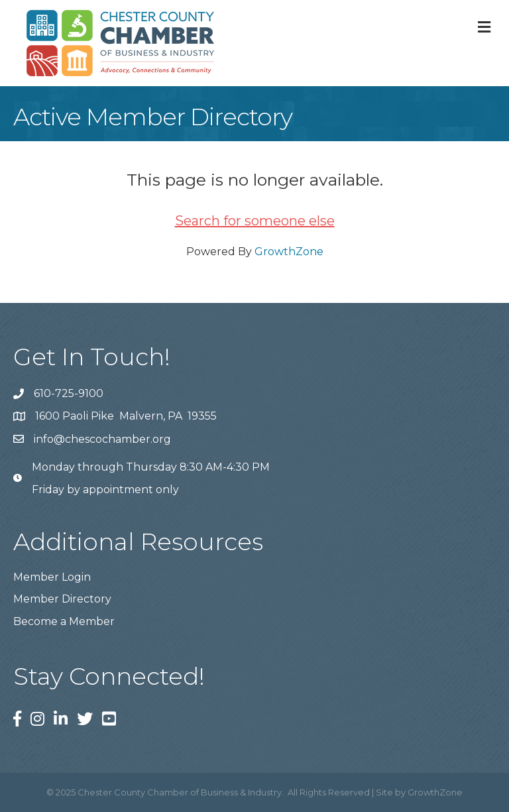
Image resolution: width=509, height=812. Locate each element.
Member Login (52, 577)
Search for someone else (255, 221)
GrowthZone (289, 252)
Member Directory (62, 599)
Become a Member (64, 621)
